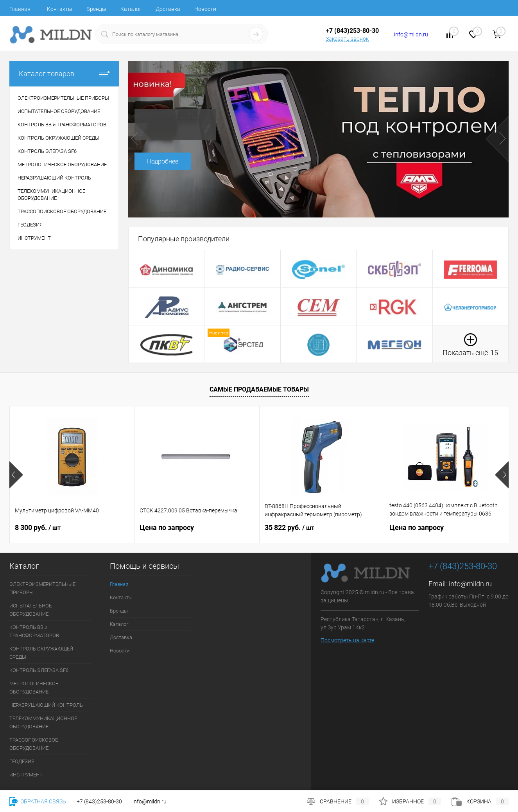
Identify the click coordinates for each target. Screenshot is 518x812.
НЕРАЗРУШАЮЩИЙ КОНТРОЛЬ (46, 705)
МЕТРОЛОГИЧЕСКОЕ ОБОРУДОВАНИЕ (34, 688)
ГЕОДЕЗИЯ (22, 761)
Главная (20, 9)
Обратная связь (38, 801)
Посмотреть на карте (347, 640)
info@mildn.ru (411, 34)
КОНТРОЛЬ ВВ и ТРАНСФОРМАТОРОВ (34, 631)
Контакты (60, 9)
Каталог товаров (64, 74)
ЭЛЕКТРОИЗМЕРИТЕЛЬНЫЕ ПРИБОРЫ (42, 588)
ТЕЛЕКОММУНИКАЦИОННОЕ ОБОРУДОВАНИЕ (43, 722)
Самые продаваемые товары (259, 389)
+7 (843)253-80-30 (99, 801)
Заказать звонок (347, 39)
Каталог (131, 9)
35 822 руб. (289, 527)
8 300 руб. (38, 527)
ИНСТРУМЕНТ (26, 775)
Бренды (96, 9)
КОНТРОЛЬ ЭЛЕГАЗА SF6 (39, 670)
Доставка (168, 9)
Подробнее (163, 161)
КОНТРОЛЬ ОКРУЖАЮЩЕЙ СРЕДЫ (41, 653)
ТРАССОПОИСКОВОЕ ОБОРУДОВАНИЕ (34, 744)
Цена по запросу (167, 527)
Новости (205, 9)
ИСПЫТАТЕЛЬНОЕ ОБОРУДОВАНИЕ (30, 610)
